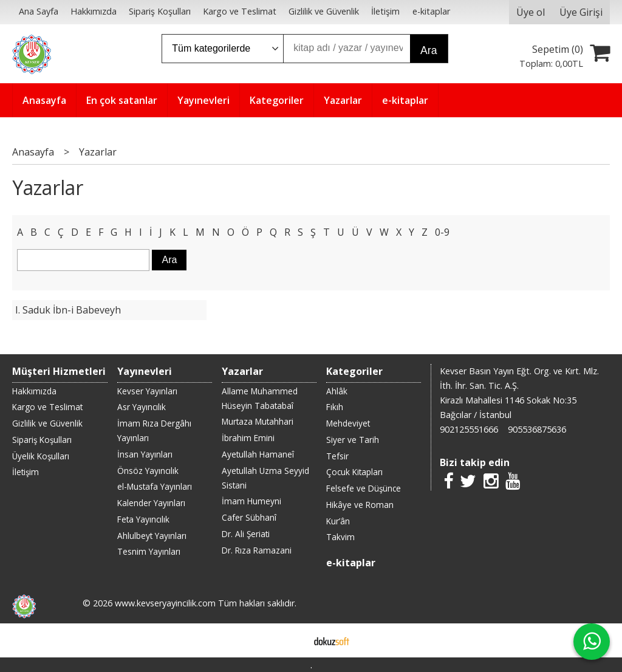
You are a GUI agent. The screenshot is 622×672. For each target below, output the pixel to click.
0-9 (442, 232)
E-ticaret (292, 640)
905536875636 (537, 429)
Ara (429, 50)
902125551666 (469, 429)
